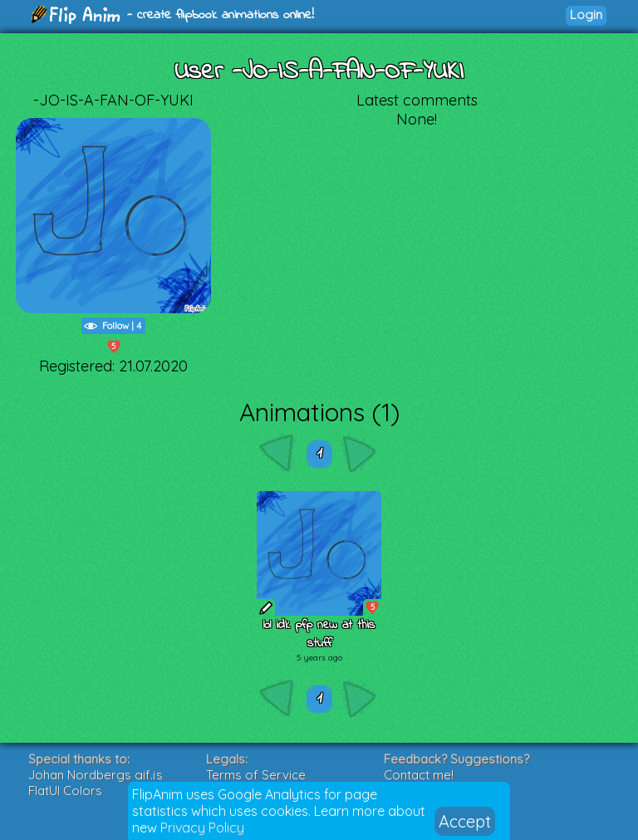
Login (586, 15)
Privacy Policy (202, 828)
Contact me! (419, 775)
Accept (465, 821)
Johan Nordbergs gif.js (96, 775)
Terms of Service (256, 775)
